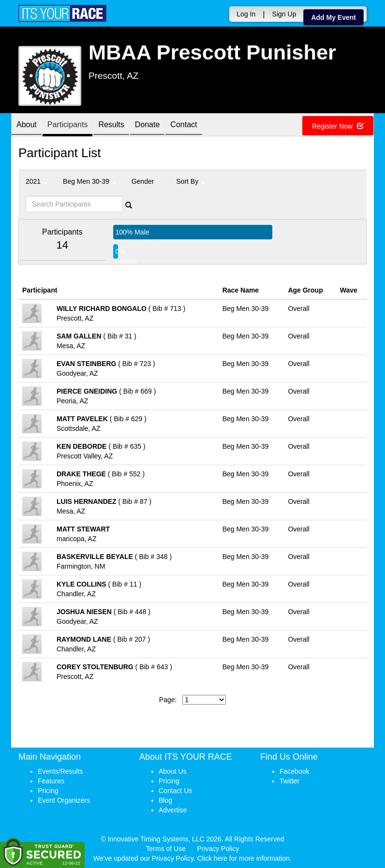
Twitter (289, 781)
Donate (148, 125)
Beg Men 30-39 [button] (89, 181)
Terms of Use (166, 849)
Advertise (173, 810)
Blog (165, 800)
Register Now (338, 126)
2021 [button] (37, 181)
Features (51, 781)
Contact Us (175, 791)
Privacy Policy (218, 849)
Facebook (294, 771)
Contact (184, 125)
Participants (68, 125)
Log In (246, 14)
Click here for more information (244, 858)
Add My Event (333, 17)
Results (111, 125)
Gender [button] (146, 181)
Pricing (48, 791)
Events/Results (60, 771)
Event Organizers (64, 800)
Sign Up (284, 14)
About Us (173, 771)
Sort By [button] (191, 181)
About (27, 125)
